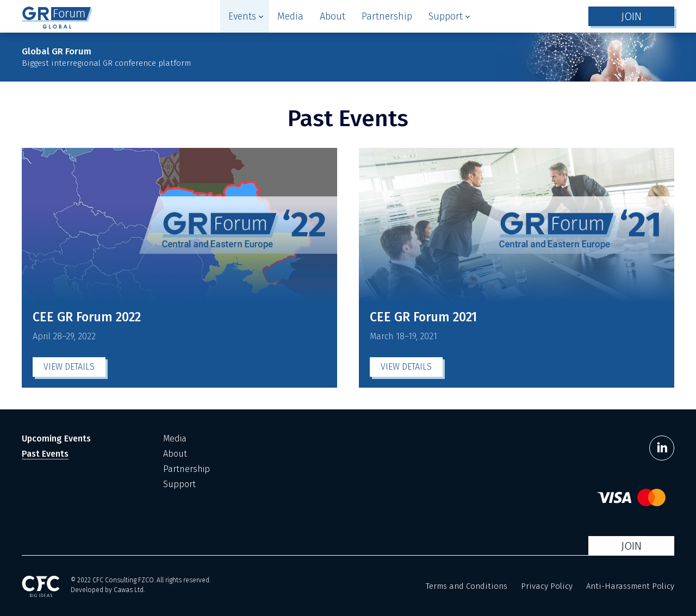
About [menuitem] (175, 454)
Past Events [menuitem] (45, 454)
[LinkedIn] (662, 448)
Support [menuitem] (179, 484)
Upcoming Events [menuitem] (56, 438)
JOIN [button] (631, 16)
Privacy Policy (547, 586)
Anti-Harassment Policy (630, 586)
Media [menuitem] (175, 438)
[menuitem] (245, 16)
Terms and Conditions (467, 586)
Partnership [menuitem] (187, 469)
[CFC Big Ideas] (41, 586)
